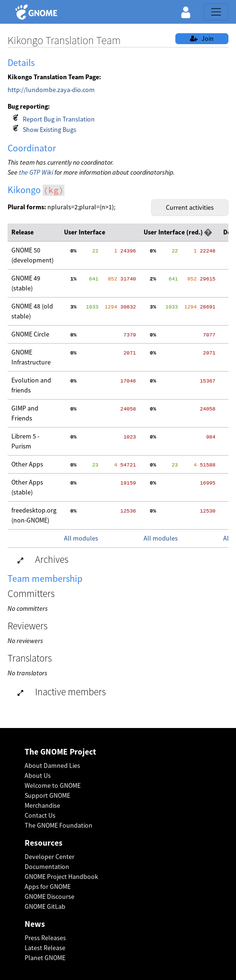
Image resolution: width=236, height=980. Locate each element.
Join (202, 38)
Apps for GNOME (48, 887)
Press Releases (45, 938)
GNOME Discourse (50, 896)
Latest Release (45, 948)
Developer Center (50, 857)
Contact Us (40, 815)
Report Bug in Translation (59, 119)
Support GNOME (47, 795)
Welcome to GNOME (53, 785)
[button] (186, 12)
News (35, 924)
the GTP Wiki (36, 172)
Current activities (190, 207)
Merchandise (42, 805)
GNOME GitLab (45, 906)
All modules (81, 538)
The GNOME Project (60, 752)
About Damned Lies (52, 765)
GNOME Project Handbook (61, 877)
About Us (38, 775)
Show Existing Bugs (50, 130)
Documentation (47, 867)
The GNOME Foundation (59, 825)
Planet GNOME (45, 958)
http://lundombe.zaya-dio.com (51, 90)
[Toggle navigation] (216, 12)
